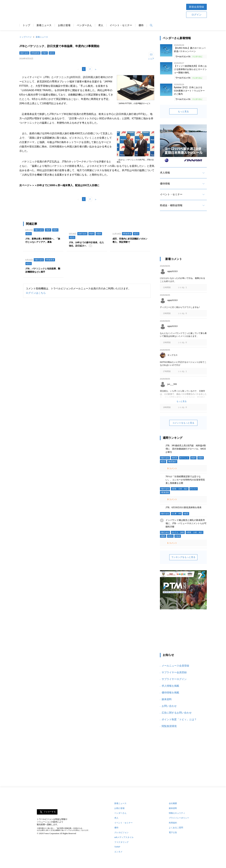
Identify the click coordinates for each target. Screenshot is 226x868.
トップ (26, 25)
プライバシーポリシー (179, 818)
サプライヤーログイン (174, 679)
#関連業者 (35, 53)
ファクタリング (121, 842)
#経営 (186, 514)
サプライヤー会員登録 (174, 672)
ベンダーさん (84, 25)
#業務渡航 (165, 493)
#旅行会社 (24, 53)
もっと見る (183, 111)
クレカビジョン (121, 832)
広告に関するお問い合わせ (177, 713)
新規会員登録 (196, 7)
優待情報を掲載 (170, 693)
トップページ (25, 37)
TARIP (117, 847)
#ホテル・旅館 (178, 532)
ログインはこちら (36, 293)
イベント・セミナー (121, 25)
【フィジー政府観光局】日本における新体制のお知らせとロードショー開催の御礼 (190, 69)
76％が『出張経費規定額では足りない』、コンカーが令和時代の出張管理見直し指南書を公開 (185, 480)
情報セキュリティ (177, 813)
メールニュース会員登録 (175, 666)
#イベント (184, 458)
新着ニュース (44, 25)
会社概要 (173, 803)
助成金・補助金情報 (171, 205)
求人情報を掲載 (170, 686)
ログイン (196, 15)
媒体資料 (167, 699)
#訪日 (52, 53)
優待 (141, 25)
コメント (172, 468)
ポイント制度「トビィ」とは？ (179, 719)
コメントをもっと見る (183, 423)
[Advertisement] (183, 237)
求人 (101, 25)
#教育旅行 (172, 462)
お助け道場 (64, 25)
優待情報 (165, 184)
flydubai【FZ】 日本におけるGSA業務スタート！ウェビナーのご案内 (189, 91)
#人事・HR (176, 514)
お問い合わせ (169, 706)
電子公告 (173, 832)
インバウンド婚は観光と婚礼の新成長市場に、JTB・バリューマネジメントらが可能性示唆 (186, 523)
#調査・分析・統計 (180, 489)
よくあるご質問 (176, 828)
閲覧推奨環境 (169, 726)
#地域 (178, 536)
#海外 (45, 53)
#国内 (55, 230)
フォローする (50, 812)
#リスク (194, 489)
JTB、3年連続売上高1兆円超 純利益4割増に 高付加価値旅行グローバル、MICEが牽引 (186, 449)
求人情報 (165, 173)
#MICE (175, 458)
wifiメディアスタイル (124, 837)
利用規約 (173, 823)
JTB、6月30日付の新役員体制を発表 (184, 507)
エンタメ (118, 852)
